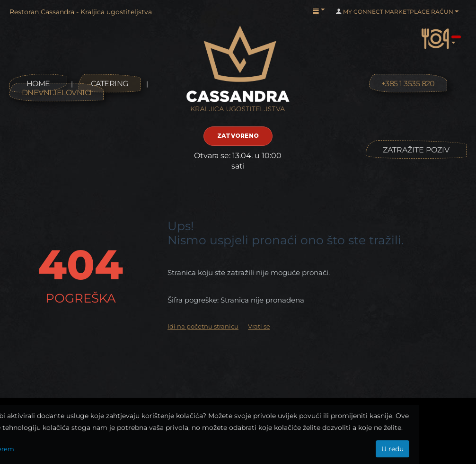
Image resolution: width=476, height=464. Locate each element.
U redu (392, 449)
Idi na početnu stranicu (203, 326)
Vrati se (259, 326)
